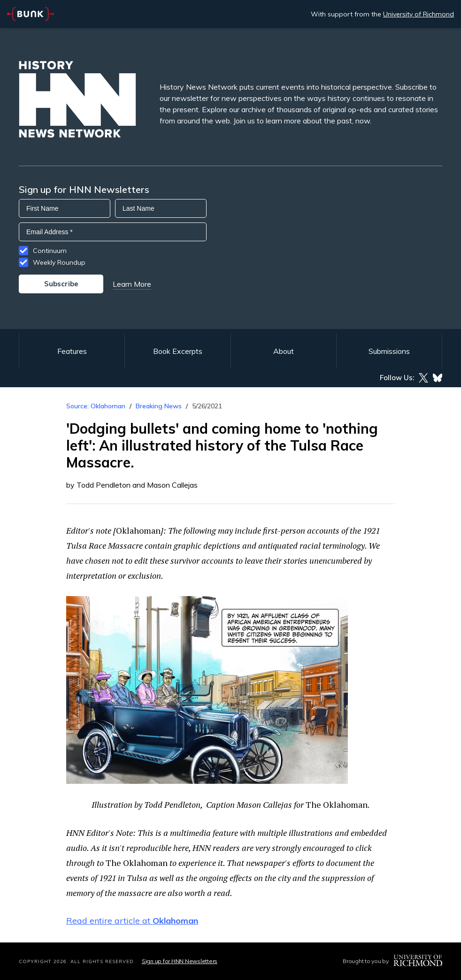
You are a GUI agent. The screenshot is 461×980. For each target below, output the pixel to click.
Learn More (132, 284)
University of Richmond (419, 14)
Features (72, 351)
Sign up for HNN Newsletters (180, 961)
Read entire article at (132, 921)
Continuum (50, 251)
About (284, 351)
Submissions (389, 351)
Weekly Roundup (59, 262)
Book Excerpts (178, 351)
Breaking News (159, 406)
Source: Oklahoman (96, 406)
